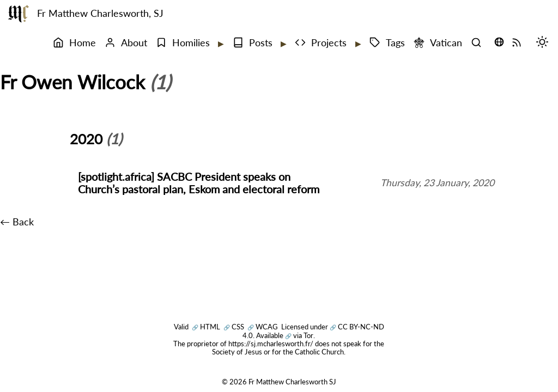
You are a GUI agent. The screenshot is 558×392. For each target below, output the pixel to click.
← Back (17, 222)
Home (74, 43)
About (126, 43)
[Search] (479, 43)
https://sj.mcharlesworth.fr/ (271, 344)
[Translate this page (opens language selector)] (499, 42)
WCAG (263, 327)
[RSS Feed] (519, 43)
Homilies (183, 43)
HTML (206, 327)
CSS (234, 327)
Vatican (438, 43)
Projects (321, 43)
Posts (253, 43)
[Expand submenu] (220, 44)
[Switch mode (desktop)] (545, 43)
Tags (387, 43)
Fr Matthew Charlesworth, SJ (100, 13)
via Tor (299, 335)
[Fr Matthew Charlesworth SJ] (19, 14)
